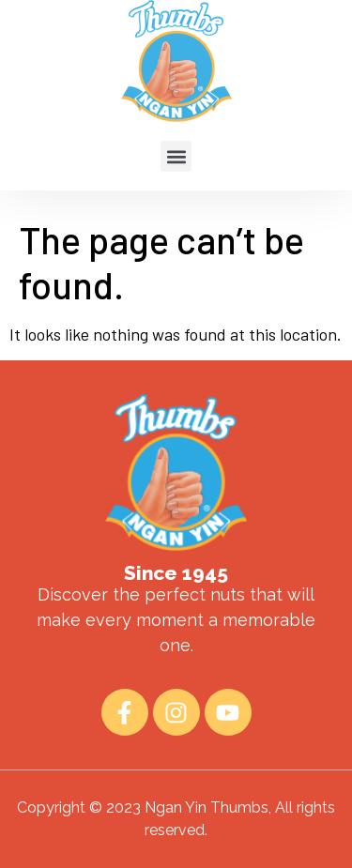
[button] (176, 145)
